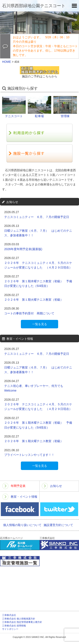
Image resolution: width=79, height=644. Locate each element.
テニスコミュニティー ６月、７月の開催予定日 (37, 217)
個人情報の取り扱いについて (22, 525)
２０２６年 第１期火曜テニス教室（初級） (37, 300)
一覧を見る (40, 324)
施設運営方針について (58, 525)
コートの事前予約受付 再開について (29, 313)
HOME (7, 62)
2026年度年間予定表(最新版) (23, 249)
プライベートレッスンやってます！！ (29, 455)
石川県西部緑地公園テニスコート (34, 6)
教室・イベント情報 (24, 497)
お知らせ (56, 486)
